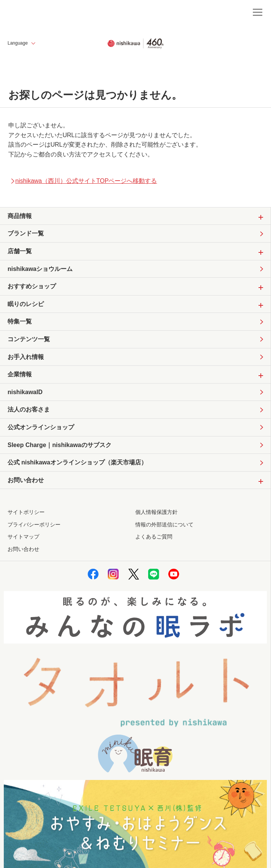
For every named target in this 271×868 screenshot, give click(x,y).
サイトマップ (23, 537)
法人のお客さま (29, 409)
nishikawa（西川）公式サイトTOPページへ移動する (84, 181)
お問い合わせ (23, 549)
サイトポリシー (26, 512)
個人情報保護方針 (156, 512)
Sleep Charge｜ (60, 445)
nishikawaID (25, 392)
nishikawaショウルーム (40, 269)
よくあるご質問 (154, 537)
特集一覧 (20, 321)
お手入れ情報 (26, 357)
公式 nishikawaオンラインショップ (77, 463)
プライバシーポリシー (34, 525)
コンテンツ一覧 (29, 339)
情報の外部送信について (164, 525)
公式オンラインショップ (41, 427)
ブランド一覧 (26, 233)
